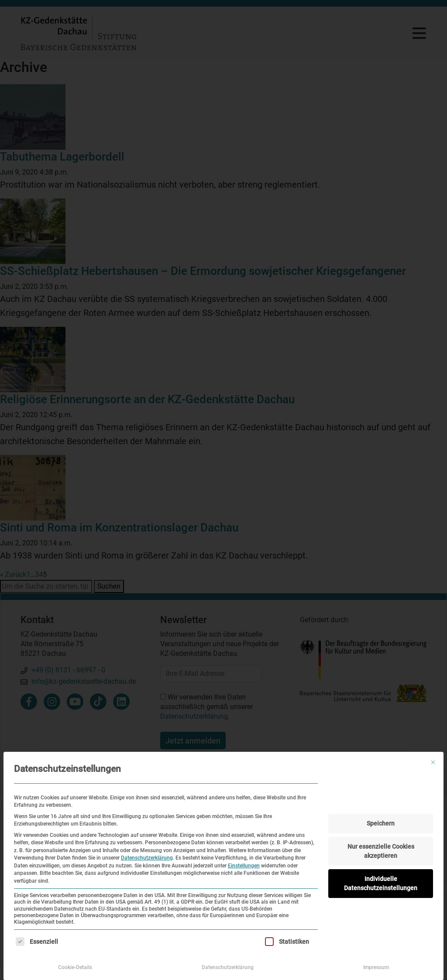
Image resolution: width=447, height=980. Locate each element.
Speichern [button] (381, 823)
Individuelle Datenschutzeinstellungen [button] (381, 883)
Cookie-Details (75, 967)
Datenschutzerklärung (147, 858)
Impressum (376, 967)
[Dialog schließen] (433, 762)
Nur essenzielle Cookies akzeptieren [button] (381, 851)
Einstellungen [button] (244, 866)
